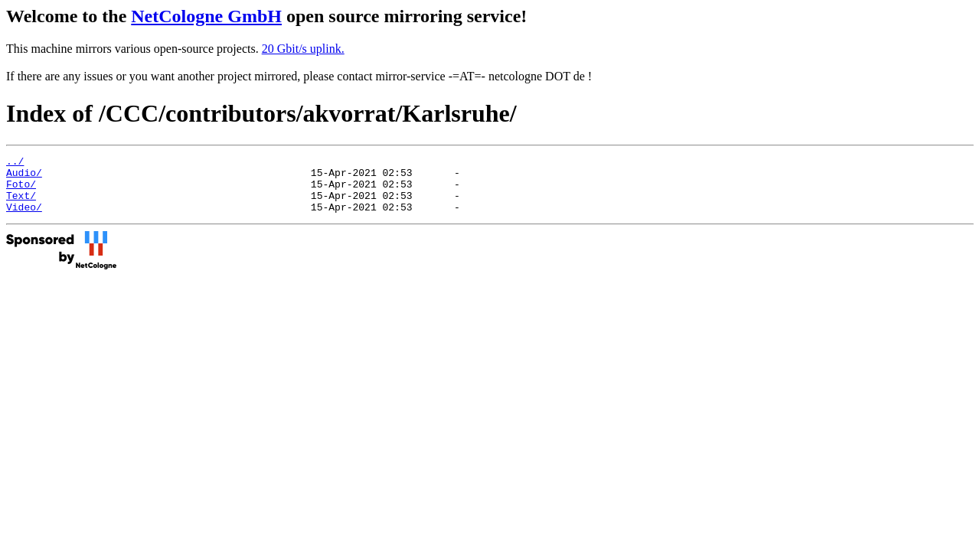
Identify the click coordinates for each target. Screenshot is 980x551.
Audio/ (24, 177)
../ (15, 163)
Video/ (24, 218)
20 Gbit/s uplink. (303, 49)
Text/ (21, 204)
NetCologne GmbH (206, 16)
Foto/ (21, 191)
